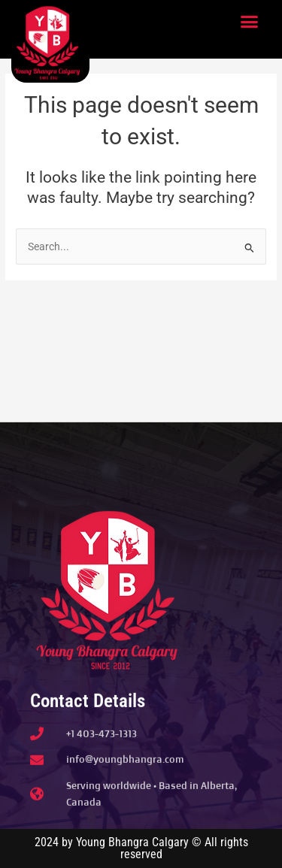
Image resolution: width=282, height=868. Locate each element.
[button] (250, 22)
